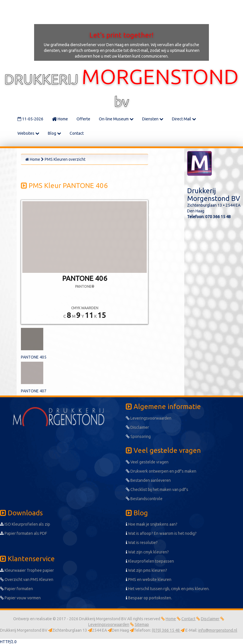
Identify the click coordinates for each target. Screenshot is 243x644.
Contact (77, 133)
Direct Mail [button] (184, 119)
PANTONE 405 (34, 357)
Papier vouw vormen (20, 598)
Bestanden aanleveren (148, 480)
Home (60, 119)
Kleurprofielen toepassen (150, 561)
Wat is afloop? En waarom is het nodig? (161, 533)
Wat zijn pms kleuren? (146, 570)
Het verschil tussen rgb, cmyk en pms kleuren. (168, 589)
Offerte (83, 119)
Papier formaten (16, 589)
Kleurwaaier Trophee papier (27, 570)
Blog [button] (54, 133)
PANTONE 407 (34, 391)
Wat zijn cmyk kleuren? (147, 552)
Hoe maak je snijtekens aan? (152, 524)
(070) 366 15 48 (166, 630)
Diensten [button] (153, 119)
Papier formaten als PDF (23, 533)
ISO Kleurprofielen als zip (25, 524)
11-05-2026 (30, 119)
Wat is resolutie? (142, 543)
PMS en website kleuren (149, 580)
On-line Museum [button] (116, 119)
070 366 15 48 (218, 217)
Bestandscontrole (144, 499)
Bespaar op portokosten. (149, 598)
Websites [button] (28, 133)
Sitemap (142, 625)
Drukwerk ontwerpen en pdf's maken (161, 471)
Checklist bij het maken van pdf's (157, 490)
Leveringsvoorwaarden (149, 418)
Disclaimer (137, 427)
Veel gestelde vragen (147, 462)
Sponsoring (138, 436)
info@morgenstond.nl (218, 630)
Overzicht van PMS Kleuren (27, 580)
